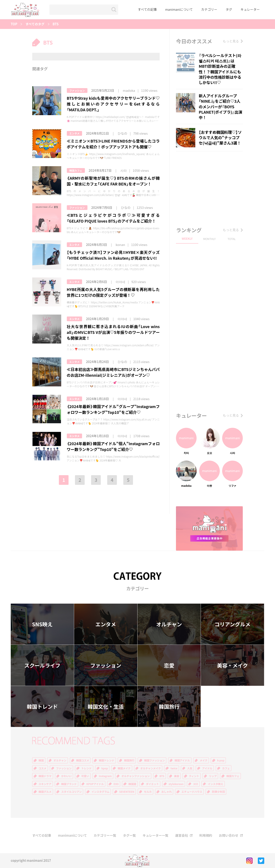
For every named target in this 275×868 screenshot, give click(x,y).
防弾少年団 (218, 792)
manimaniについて (179, 9)
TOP (14, 24)
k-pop (221, 760)
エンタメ (75, 133)
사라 (124, 171)
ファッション (77, 90)
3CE (196, 784)
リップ (213, 776)
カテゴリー (209, 9)
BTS (56, 24)
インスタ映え (215, 784)
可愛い (85, 776)
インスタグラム (100, 792)
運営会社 (182, 836)
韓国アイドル (182, 760)
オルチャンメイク (150, 768)
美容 (177, 776)
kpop (105, 768)
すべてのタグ (35, 24)
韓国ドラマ (45, 776)
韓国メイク (124, 768)
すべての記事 (147, 9)
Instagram (105, 776)
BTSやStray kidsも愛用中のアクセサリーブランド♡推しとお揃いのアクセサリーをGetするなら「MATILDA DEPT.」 (113, 104)
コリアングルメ (232, 624)
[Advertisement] (209, 188)
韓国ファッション (154, 760)
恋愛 (169, 665)
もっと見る (231, 41)
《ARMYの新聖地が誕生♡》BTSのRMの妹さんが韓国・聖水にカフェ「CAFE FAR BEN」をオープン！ (113, 181)
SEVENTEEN (127, 792)
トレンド (87, 768)
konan (120, 245)
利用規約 (206, 836)
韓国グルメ (45, 792)
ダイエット (152, 784)
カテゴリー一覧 (105, 836)
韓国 (41, 760)
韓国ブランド (69, 784)
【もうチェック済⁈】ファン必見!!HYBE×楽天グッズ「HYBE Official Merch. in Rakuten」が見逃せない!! (113, 255)
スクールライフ (42, 665)
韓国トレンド (42, 707)
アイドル (207, 768)
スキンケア (45, 784)
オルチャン (169, 624)
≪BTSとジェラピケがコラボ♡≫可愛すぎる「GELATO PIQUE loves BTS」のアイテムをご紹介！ (113, 218)
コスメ (43, 768)
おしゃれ (167, 792)
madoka (129, 91)
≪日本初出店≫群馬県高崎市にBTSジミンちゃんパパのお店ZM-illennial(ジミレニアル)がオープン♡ (113, 372)
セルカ (148, 792)
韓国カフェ (76, 170)
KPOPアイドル (95, 784)
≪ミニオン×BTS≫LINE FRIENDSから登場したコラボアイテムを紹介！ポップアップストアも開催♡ (113, 144)
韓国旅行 (169, 707)
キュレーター (250, 9)
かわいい (66, 776)
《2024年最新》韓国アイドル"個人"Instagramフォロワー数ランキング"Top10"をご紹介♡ (113, 446)
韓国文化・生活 (106, 707)
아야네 (120, 282)
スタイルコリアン (71, 792)
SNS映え (42, 624)
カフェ (226, 768)
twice (174, 768)
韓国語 (132, 784)
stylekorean (176, 784)
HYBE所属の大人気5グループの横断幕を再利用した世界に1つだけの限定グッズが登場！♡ (113, 292)
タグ (229, 9)
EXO (116, 784)
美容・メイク (232, 665)
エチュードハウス (192, 792)
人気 (190, 768)
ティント (194, 776)
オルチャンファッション (136, 776)
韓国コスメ (82, 760)
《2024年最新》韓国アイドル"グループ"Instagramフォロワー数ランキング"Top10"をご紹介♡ (113, 409)
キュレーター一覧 (156, 836)
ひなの (122, 133)
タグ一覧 (129, 836)
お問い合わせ (229, 836)
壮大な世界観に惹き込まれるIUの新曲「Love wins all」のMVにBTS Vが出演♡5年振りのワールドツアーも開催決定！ (113, 332)
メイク (203, 760)
